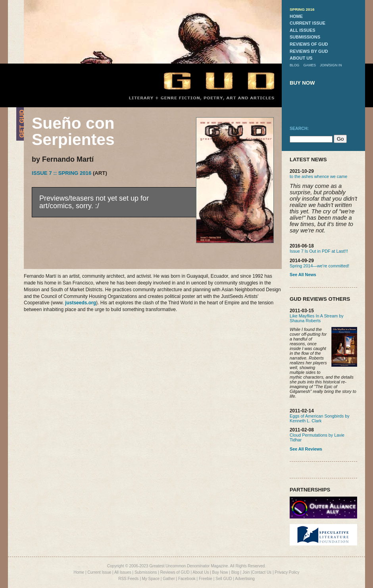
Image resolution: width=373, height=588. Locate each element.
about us (301, 58)
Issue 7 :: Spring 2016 (62, 173)
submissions (305, 37)
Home (79, 572)
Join (246, 572)
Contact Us (262, 572)
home (296, 16)
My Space (151, 579)
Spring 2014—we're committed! (319, 266)
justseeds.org (81, 303)
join (324, 65)
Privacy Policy (287, 572)
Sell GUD (224, 579)
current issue (308, 23)
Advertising (245, 579)
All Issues (123, 572)
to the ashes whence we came (318, 176)
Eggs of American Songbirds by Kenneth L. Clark (320, 418)
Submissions (146, 572)
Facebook (187, 579)
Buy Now (220, 572)
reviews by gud (309, 51)
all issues (303, 30)
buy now (302, 83)
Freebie (206, 579)
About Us (201, 572)
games (310, 65)
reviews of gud (309, 44)
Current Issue (99, 572)
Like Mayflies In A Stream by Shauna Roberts (317, 318)
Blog (235, 572)
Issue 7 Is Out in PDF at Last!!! (319, 251)
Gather (169, 579)
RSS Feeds (128, 579)
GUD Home (212, 80)
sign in (336, 65)
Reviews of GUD (175, 572)
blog (294, 65)
